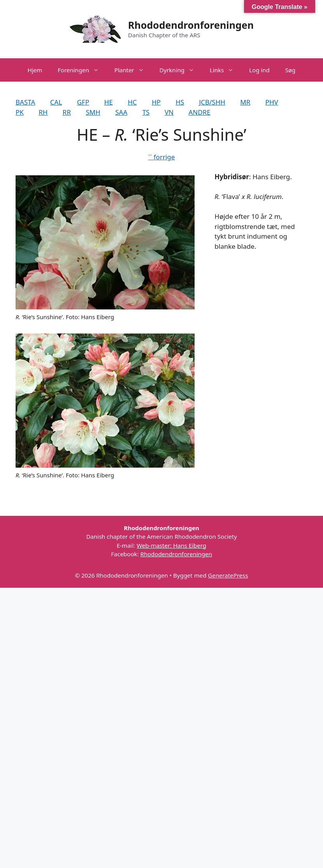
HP (156, 102)
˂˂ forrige (162, 157)
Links (226, 70)
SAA (121, 112)
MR (245, 102)
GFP (83, 102)
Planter (133, 70)
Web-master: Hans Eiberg (171, 545)
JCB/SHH (212, 102)
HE (109, 102)
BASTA (25, 102)
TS (146, 112)
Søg (291, 70)
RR (67, 112)
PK (20, 112)
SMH (93, 112)
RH (43, 112)
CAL (56, 102)
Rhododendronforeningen (191, 25)
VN (169, 112)
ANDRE (199, 112)
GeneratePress (228, 575)
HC (132, 102)
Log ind (259, 70)
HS (180, 102)
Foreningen (82, 70)
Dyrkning (181, 70)
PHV (272, 102)
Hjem (35, 70)
